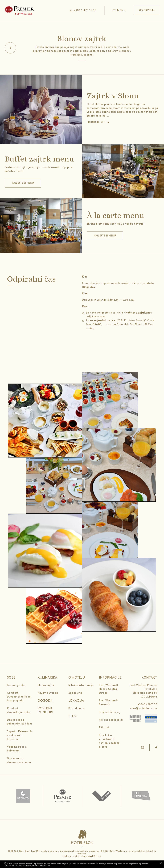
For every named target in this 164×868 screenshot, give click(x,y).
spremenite (35, 866)
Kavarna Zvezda (48, 693)
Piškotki (104, 728)
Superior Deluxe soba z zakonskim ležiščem (20, 735)
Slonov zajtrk (46, 685)
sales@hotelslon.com (143, 708)
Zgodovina (75, 693)
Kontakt (149, 678)
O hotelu (77, 678)
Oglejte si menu (23, 183)
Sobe (11, 678)
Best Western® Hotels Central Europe (109, 689)
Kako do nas (76, 708)
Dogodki (46, 701)
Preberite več (96, 122)
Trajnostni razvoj (110, 712)
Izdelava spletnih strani (75, 856)
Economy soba (16, 685)
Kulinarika (47, 678)
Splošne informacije (81, 685)
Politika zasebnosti (111, 720)
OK (161, 863)
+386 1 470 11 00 (147, 704)
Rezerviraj (147, 10)
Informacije (110, 678)
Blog (73, 716)
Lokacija (76, 701)
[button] (119, 10)
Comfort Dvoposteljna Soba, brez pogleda (19, 697)
